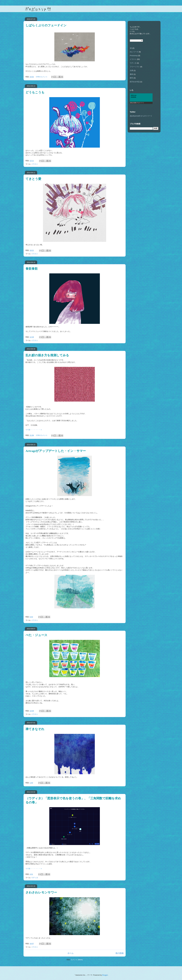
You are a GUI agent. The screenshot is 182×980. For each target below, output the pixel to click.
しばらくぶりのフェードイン (46, 25)
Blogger (105, 975)
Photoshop (134, 56)
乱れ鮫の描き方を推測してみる (47, 355)
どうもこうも (35, 92)
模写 (131, 78)
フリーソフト (135, 67)
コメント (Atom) (77, 960)
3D (131, 48)
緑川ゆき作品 (135, 82)
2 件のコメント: (42, 435)
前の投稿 (120, 953)
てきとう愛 (33, 179)
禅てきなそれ (35, 729)
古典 (131, 70)
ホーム (71, 953)
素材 (131, 74)
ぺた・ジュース (36, 635)
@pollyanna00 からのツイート (141, 116)
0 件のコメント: (42, 77)
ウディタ (35, 878)
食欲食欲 (32, 269)
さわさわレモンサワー (41, 892)
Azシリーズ (134, 52)
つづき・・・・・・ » (34, 430)
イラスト (35, 164)
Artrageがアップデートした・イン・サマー (56, 451)
